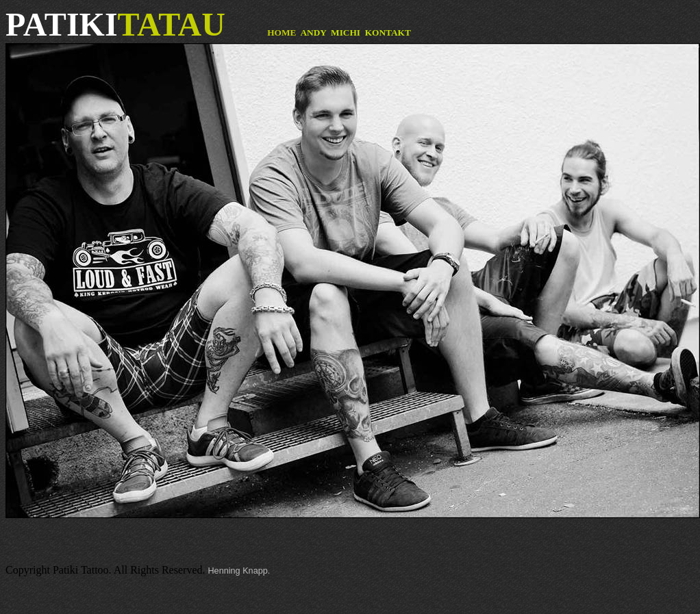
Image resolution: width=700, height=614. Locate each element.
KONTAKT (388, 33)
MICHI (346, 33)
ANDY (313, 33)
